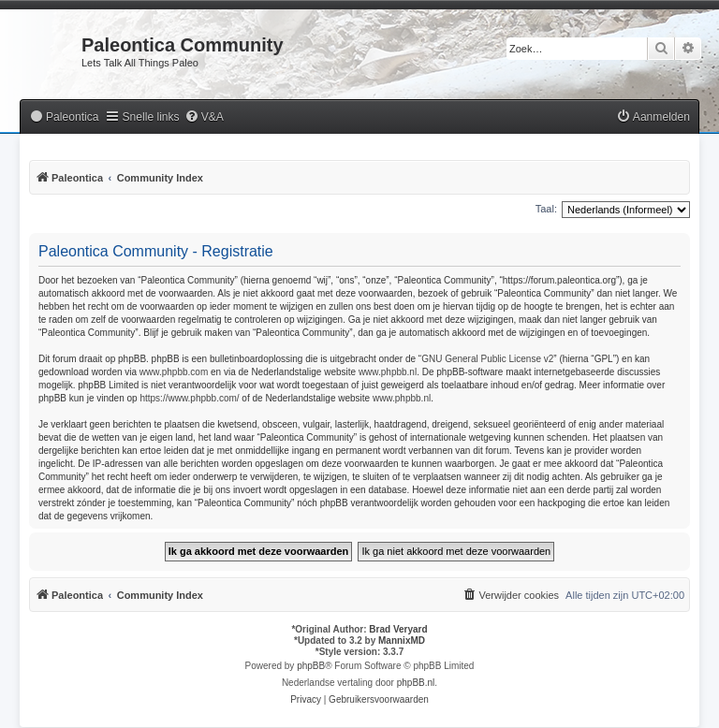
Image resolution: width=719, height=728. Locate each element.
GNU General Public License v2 (487, 359)
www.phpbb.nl (388, 372)
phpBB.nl (416, 683)
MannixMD (402, 641)
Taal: (546, 209)
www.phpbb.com (174, 372)
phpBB (311, 666)
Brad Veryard (398, 629)
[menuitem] (64, 117)
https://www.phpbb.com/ (189, 398)
